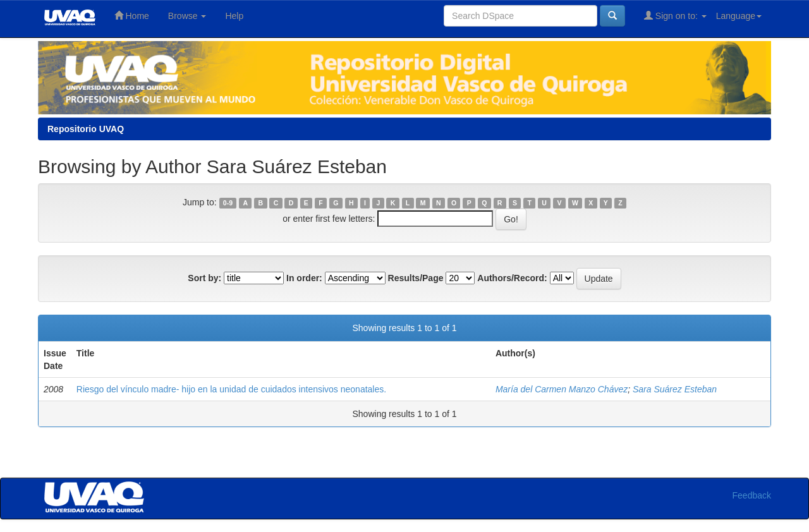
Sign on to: (675, 15)
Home (132, 15)
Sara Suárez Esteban (675, 389)
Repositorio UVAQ (86, 129)
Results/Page (416, 278)
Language (739, 16)
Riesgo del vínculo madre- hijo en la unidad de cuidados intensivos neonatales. (231, 389)
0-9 (228, 203)
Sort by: (204, 278)
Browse (187, 16)
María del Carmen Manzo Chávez (562, 389)
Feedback (752, 495)
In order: (304, 278)
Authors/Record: (512, 278)
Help (234, 16)
